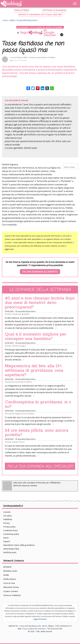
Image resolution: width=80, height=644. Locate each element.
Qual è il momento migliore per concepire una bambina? (36, 336)
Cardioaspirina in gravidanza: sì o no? (38, 404)
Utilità (12, 20)
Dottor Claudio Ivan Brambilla (18, 314)
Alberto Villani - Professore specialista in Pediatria (36, 58)
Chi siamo (8, 516)
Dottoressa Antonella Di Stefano (19, 382)
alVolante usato (10, 571)
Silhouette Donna (11, 587)
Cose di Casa (9, 583)
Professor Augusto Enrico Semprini (21, 414)
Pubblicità (8, 519)
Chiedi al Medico (21, 10)
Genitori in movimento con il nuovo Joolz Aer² (40, 15)
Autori (6, 538)
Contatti (7, 512)
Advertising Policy (11, 549)
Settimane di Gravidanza (54, 10)
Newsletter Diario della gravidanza (19, 545)
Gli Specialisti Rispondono (27, 20)
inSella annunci (10, 579)
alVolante (7, 567)
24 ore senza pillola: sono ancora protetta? (37, 433)
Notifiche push (10, 552)
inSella (6, 575)
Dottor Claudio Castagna (16, 346)
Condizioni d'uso (11, 530)
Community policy (11, 534)
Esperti (7, 541)
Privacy (7, 523)
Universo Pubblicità (12, 595)
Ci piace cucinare (11, 591)
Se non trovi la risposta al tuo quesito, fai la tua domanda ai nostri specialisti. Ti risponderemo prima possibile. (40, 267)
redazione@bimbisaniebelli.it (34, 629)
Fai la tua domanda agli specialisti (40, 467)
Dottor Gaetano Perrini (16, 442)
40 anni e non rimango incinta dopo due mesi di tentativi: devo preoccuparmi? (40, 303)
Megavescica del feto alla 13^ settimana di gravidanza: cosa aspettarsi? (34, 370)
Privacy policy (9, 527)
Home (5, 20)
